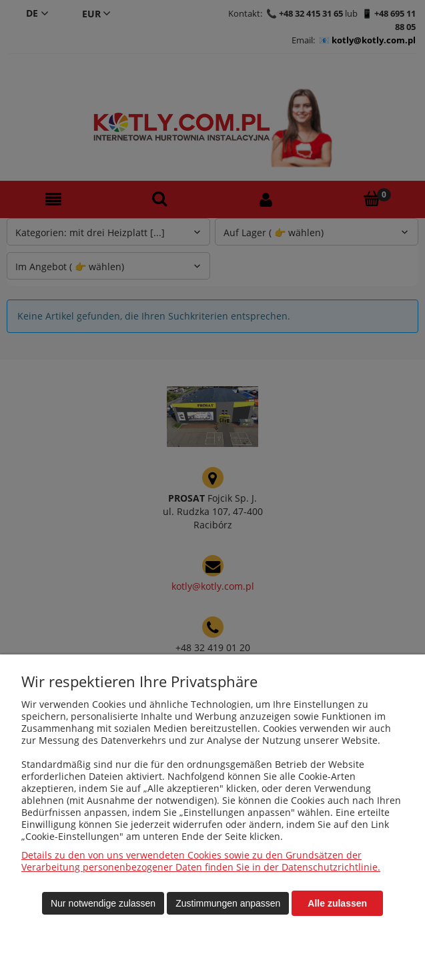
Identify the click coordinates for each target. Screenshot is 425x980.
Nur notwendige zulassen (103, 903)
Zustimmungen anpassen (228, 903)
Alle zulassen (337, 903)
